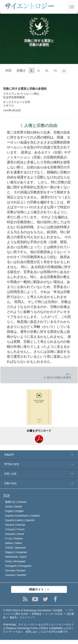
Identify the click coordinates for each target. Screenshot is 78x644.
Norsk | (15, 561)
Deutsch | (15, 525)
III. (47, 70)
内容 (8, 70)
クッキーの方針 (54, 614)
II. (39, 70)
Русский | (15, 571)
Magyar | (16, 552)
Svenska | (16, 575)
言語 (6, 496)
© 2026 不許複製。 (34, 610)
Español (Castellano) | (23, 516)
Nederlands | (16, 557)
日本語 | (15, 548)
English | (14, 511)
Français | (15, 529)
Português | (18, 566)
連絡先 (13, 617)
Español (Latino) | (20, 520)
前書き (21, 70)
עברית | (14, 539)
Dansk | (14, 507)
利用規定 (37, 614)
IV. (55, 70)
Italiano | (14, 543)
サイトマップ (27, 617)
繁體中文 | (16, 502)
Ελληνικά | (15, 534)
